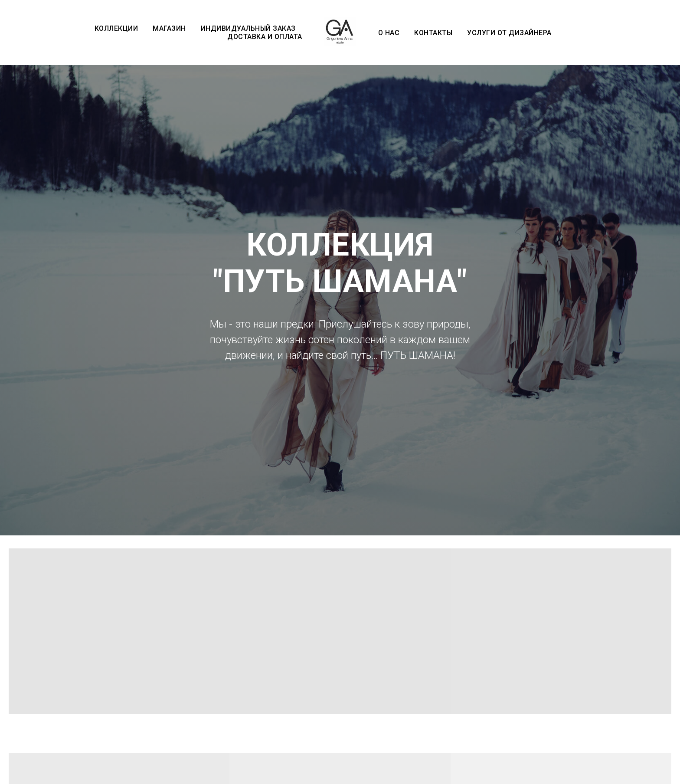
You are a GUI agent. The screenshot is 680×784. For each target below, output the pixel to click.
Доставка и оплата (265, 37)
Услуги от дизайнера (509, 33)
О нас (389, 33)
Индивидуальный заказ (248, 28)
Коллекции (116, 28)
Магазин (169, 28)
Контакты (433, 33)
